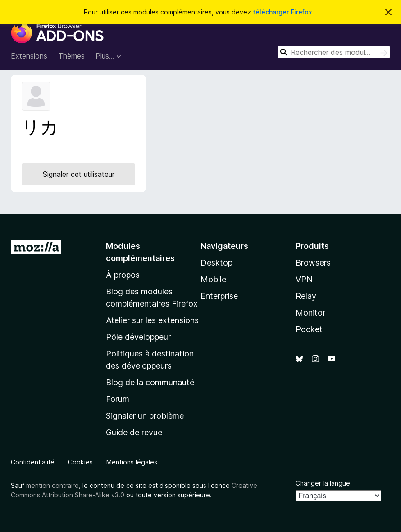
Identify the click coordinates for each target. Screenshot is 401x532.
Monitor (310, 313)
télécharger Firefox (283, 12)
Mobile (213, 279)
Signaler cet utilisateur (79, 174)
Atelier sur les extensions (152, 320)
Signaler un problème (145, 416)
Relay (306, 296)
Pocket (309, 329)
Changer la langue (323, 483)
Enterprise (219, 296)
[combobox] (334, 52)
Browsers (313, 263)
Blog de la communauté (150, 382)
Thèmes (71, 56)
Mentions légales (132, 462)
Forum (118, 399)
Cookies (80, 462)
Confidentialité (33, 462)
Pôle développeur (138, 337)
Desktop (216, 263)
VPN (304, 279)
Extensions (29, 56)
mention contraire (52, 485)
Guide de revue (134, 432)
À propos (123, 275)
